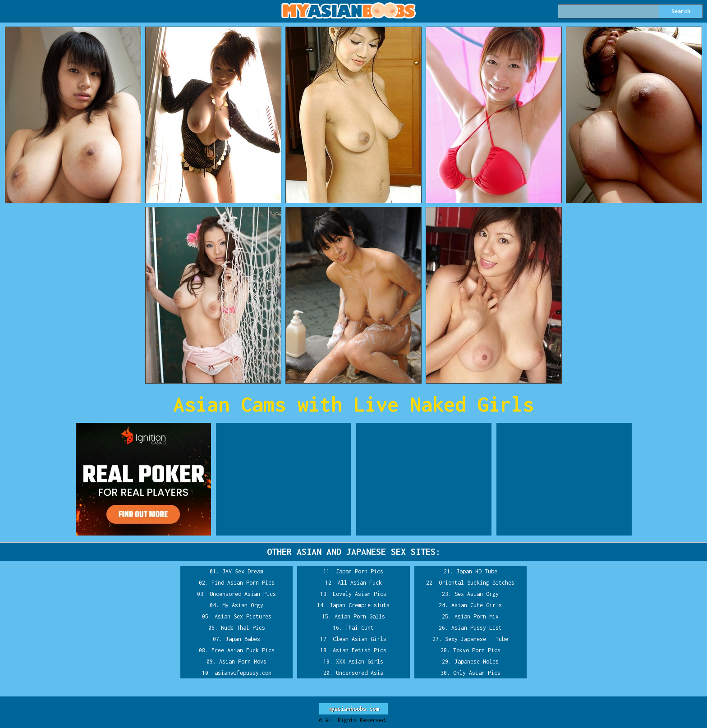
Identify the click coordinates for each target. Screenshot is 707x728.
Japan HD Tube (477, 571)
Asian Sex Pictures (243, 616)
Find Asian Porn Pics (243, 583)
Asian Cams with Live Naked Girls (353, 404)
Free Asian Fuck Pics (243, 650)
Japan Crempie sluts (360, 605)
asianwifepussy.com (243, 673)
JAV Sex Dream (243, 571)
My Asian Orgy (243, 605)
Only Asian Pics (477, 673)
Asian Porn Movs (243, 662)
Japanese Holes (477, 662)
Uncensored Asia (360, 673)
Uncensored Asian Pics (243, 594)
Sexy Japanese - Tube (477, 639)
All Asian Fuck (360, 583)
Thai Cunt (360, 628)
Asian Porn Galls (360, 616)
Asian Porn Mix (477, 616)
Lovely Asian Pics (360, 594)
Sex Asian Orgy (477, 594)
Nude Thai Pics (243, 628)
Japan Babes (243, 639)
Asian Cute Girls (477, 605)
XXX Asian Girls (360, 662)
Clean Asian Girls (360, 639)
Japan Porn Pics (360, 571)
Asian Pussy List (477, 628)
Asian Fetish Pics (360, 650)
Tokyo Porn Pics (477, 650)
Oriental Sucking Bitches (477, 583)
